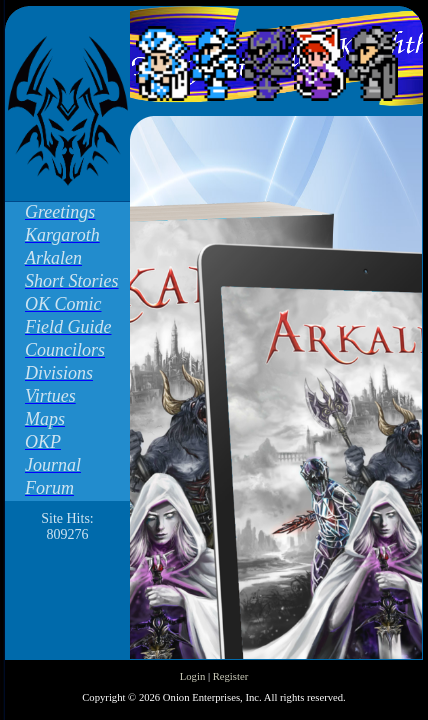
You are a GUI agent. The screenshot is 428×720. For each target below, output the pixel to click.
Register (231, 676)
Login (192, 676)
